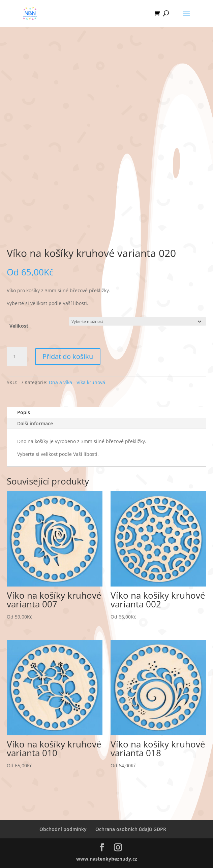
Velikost (19, 326)
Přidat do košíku (68, 356)
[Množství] (17, 357)
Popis (24, 412)
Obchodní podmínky (63, 829)
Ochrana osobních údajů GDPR (131, 829)
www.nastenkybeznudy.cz (107, 859)
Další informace (35, 423)
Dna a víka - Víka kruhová (77, 382)
